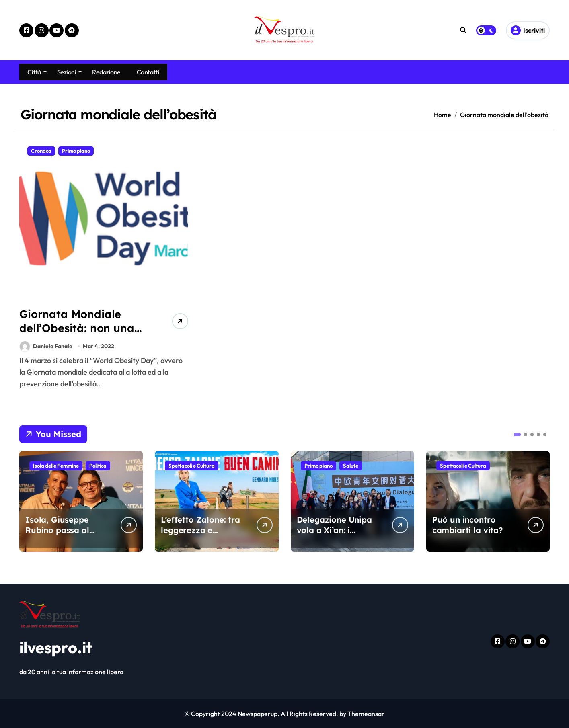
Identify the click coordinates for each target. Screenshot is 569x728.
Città (37, 72)
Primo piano (76, 151)
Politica (98, 466)
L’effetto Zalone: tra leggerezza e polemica (200, 530)
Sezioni (70, 72)
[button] (517, 435)
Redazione (106, 72)
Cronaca (41, 151)
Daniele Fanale (46, 346)
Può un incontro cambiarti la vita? (468, 525)
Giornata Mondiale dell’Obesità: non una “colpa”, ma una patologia (77, 335)
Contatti (148, 72)
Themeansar (366, 714)
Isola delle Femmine (56, 466)
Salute (351, 466)
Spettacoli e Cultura (192, 466)
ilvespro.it (56, 647)
